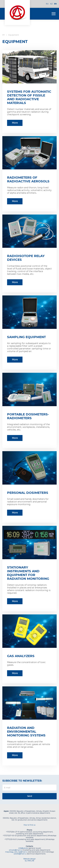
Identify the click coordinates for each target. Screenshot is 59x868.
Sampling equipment (26, 337)
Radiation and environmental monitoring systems (26, 732)
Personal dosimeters (28, 493)
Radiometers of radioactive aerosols (28, 179)
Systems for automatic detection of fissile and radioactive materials (29, 97)
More (15, 123)
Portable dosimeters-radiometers (28, 416)
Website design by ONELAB (29, 860)
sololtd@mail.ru (20, 854)
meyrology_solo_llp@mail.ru (16, 852)
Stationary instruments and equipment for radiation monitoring (28, 573)
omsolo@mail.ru (15, 850)
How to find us (29, 825)
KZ (51, 4)
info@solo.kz (23, 848)
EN (55, 4)
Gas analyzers (21, 656)
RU (47, 4)
